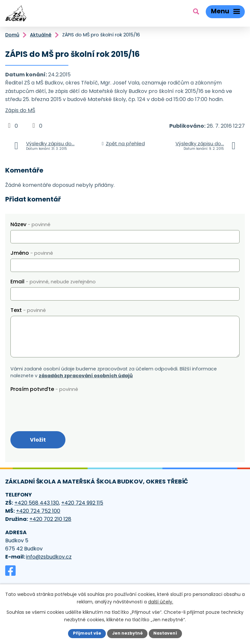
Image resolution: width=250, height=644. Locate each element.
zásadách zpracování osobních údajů (86, 376)
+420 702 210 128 (50, 519)
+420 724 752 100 (38, 511)
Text (28, 310)
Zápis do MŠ (20, 110)
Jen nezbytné (127, 633)
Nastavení (165, 633)
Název (30, 224)
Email (53, 282)
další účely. (161, 601)
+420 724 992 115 (82, 503)
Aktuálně (41, 35)
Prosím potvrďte (44, 389)
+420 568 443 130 (37, 503)
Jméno (32, 253)
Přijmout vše (87, 633)
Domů (12, 35)
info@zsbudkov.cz (49, 557)
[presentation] (60, 407)
